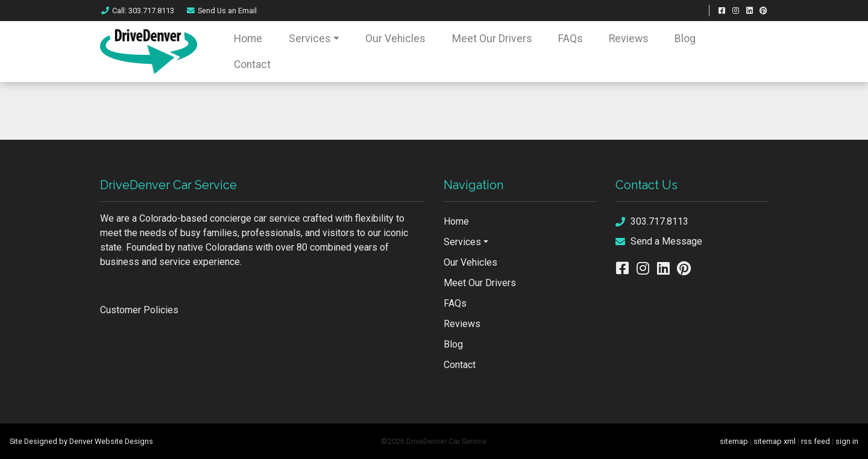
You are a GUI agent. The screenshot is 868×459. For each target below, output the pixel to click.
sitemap (734, 441)
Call (137, 11)
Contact (252, 64)
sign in (847, 441)
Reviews (629, 39)
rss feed (816, 441)
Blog (685, 39)
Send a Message (659, 241)
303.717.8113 (652, 221)
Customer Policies (139, 310)
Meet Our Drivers (492, 39)
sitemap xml (775, 441)
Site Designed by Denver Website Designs (81, 441)
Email (221, 11)
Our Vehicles (395, 39)
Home (248, 39)
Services (310, 39)
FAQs (571, 39)
